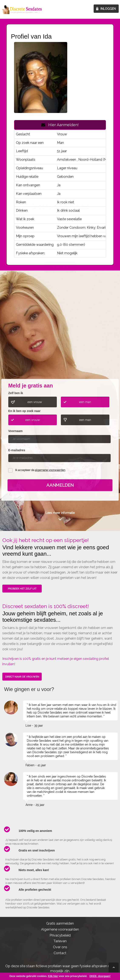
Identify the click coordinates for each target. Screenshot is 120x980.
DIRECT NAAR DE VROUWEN (22, 677)
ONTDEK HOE (60, 346)
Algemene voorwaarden (60, 929)
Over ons (60, 947)
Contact (60, 953)
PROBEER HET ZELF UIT (22, 589)
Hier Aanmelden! (60, 125)
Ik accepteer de (40, 470)
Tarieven (60, 941)
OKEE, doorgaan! (100, 976)
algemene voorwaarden (50, 470)
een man (85, 402)
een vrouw (35, 402)
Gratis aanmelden (60, 923)
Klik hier (53, 976)
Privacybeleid (60, 935)
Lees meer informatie (60, 513)
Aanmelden (60, 485)
